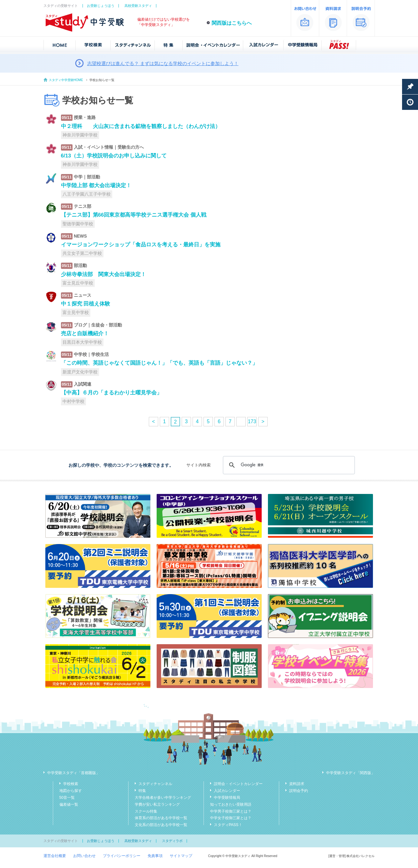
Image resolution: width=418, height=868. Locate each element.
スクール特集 (146, 811)
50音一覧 (67, 798)
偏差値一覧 (69, 804)
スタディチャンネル (155, 784)
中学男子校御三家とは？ (231, 811)
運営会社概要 (55, 856)
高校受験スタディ (138, 6)
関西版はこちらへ (232, 23)
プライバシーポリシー (122, 856)
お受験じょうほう (101, 6)
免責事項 (155, 856)
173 (252, 421)
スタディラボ (172, 841)
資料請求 (297, 784)
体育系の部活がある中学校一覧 (161, 818)
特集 (142, 791)
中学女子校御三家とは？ (231, 818)
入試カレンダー (227, 791)
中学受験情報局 (227, 798)
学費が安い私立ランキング (157, 804)
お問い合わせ (84, 856)
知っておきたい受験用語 (231, 804)
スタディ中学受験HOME (66, 80)
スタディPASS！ (228, 825)
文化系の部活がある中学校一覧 (161, 825)
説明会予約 (299, 791)
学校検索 (71, 784)
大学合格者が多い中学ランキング (163, 798)
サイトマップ (181, 856)
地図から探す (71, 791)
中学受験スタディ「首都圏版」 (73, 773)
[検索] (288, 465)
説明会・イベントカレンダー (238, 784)
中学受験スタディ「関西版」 (350, 773)
